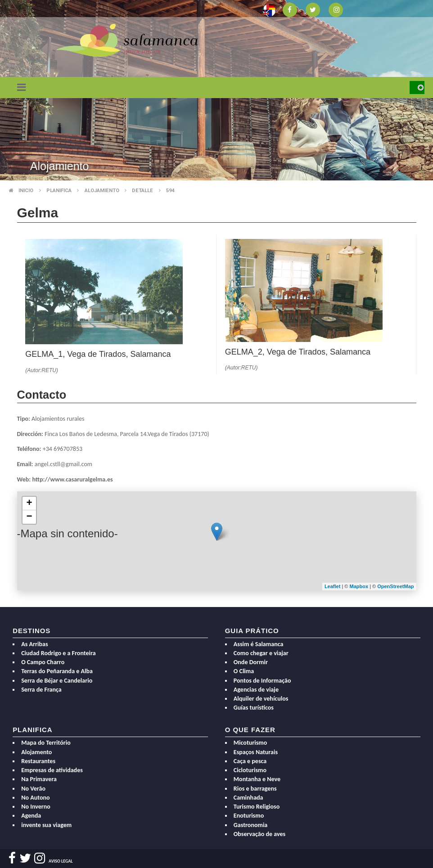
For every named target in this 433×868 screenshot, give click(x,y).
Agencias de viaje (256, 690)
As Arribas (34, 644)
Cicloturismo (250, 770)
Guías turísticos (254, 708)
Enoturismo (249, 816)
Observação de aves (259, 834)
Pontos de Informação (262, 681)
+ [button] (29, 504)
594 (170, 191)
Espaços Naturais (256, 752)
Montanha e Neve (257, 779)
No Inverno (36, 807)
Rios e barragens (255, 789)
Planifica (59, 191)
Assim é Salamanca (259, 644)
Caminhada (248, 798)
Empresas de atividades (52, 770)
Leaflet (332, 586)
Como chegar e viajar (261, 653)
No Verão (33, 789)
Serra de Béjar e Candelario (57, 681)
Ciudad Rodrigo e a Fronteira (58, 653)
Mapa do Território (46, 743)
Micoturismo (250, 743)
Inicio (26, 191)
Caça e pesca (250, 761)
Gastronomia (250, 825)
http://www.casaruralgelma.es (72, 479)
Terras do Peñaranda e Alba (57, 671)
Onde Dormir (251, 662)
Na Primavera (39, 779)
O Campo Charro (43, 662)
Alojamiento (102, 191)
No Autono (35, 798)
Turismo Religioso (257, 807)
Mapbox (360, 586)
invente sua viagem (46, 825)
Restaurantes (38, 761)
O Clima (244, 671)
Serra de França (41, 690)
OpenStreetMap (395, 586)
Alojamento (36, 752)
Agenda (31, 816)
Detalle (142, 191)
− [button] (29, 517)
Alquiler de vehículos (261, 699)
